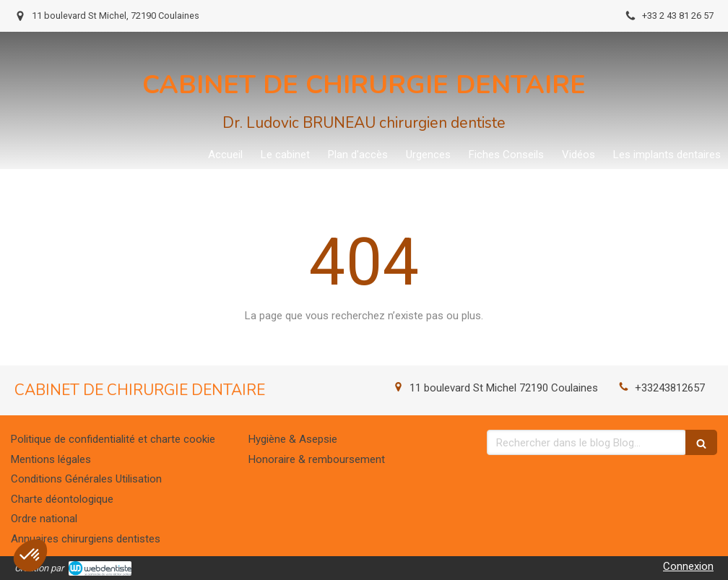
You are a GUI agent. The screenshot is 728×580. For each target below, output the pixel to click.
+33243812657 (670, 388)
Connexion (688, 566)
